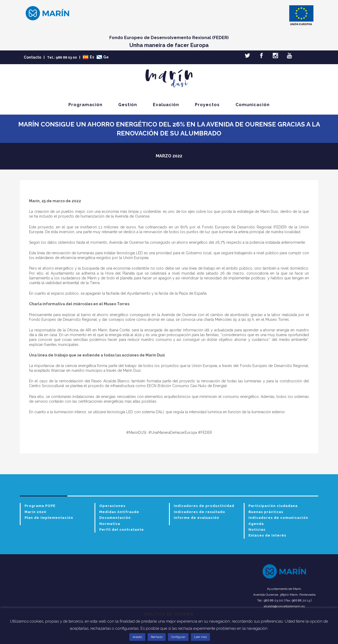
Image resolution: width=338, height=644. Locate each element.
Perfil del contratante (122, 530)
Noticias (257, 530)
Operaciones (112, 506)
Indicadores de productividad (204, 506)
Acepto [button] (137, 637)
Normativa (110, 524)
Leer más (200, 637)
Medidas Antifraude (119, 512)
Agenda (256, 524)
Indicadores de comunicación (278, 518)
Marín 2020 (35, 512)
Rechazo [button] (157, 637)
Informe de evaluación (196, 518)
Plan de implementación (49, 518)
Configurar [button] (178, 637)
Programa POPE (40, 506)
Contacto (32, 57)
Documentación (115, 518)
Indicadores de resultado (199, 512)
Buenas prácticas (266, 512)
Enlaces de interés (267, 535)
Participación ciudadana (273, 506)
